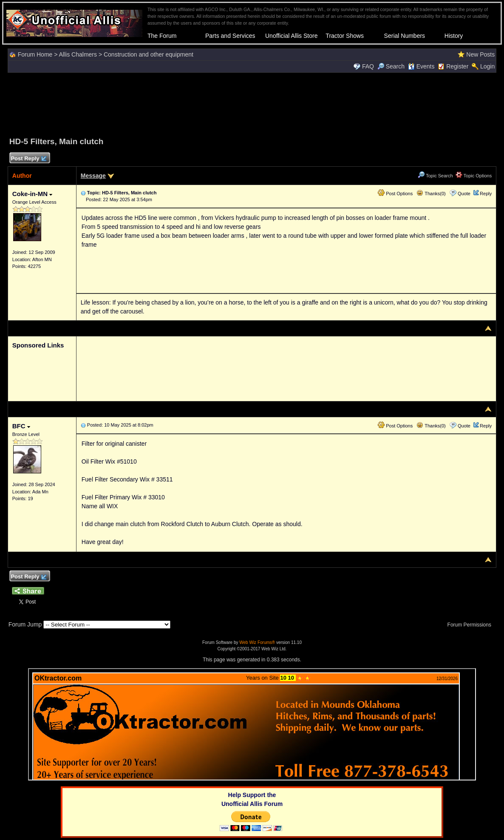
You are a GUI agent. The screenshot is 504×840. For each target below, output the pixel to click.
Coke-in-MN (33, 194)
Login (487, 66)
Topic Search (435, 176)
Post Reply (28, 159)
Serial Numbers (405, 36)
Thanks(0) (431, 194)
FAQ (368, 66)
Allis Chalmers (78, 54)
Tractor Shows (345, 36)
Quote (464, 194)
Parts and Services (230, 36)
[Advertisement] (252, 103)
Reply (486, 194)
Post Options (395, 194)
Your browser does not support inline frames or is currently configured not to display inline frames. (252, 724)
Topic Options (474, 176)
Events (421, 66)
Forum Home (35, 54)
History (454, 36)
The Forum (162, 36)
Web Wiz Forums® (257, 642)
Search (391, 66)
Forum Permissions (472, 625)
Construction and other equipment (149, 54)
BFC (21, 426)
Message (93, 176)
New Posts (480, 54)
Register (457, 66)
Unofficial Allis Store (291, 36)
